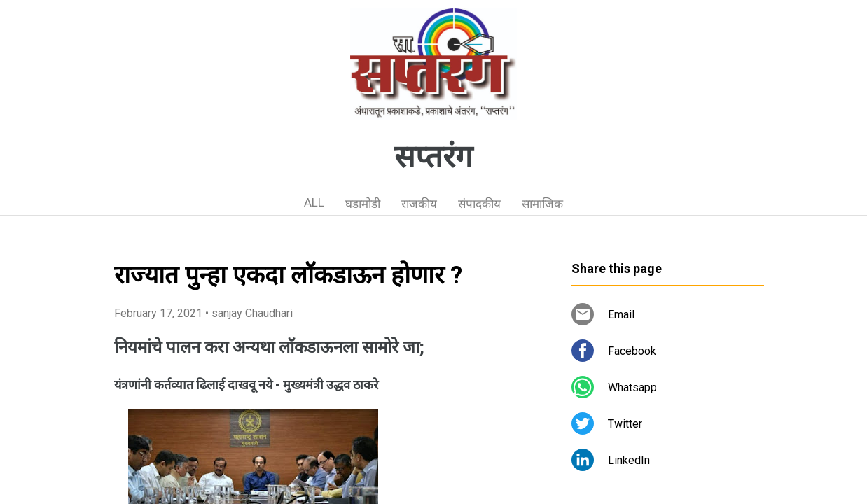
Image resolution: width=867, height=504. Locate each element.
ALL (314, 202)
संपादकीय (479, 204)
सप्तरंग (433, 157)
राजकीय (419, 204)
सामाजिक (542, 204)
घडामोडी (363, 204)
